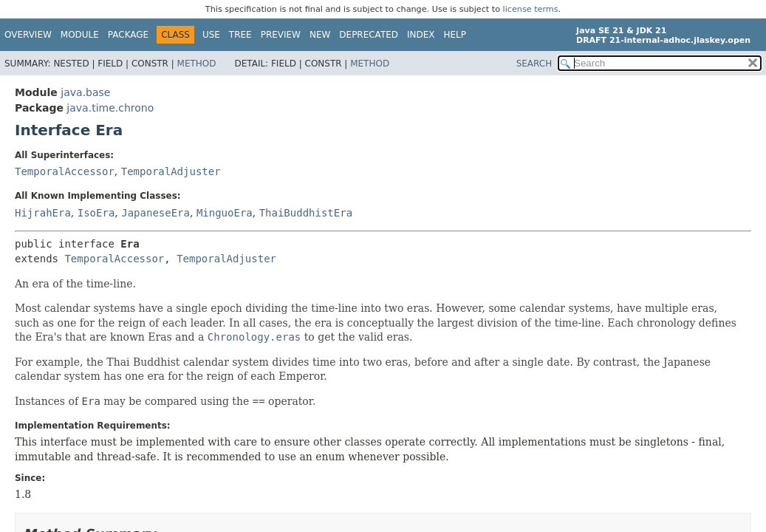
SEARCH (534, 64)
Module (80, 35)
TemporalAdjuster (171, 171)
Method (197, 64)
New (320, 35)
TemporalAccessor (65, 171)
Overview (28, 35)
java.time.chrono (110, 108)
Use (211, 35)
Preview (281, 35)
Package (128, 35)
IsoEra (96, 213)
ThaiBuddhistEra (306, 213)
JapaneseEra (155, 213)
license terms (531, 9)
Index (421, 35)
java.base (85, 92)
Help (455, 35)
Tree (240, 35)
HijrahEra (43, 213)
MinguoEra (225, 213)
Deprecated (369, 35)
